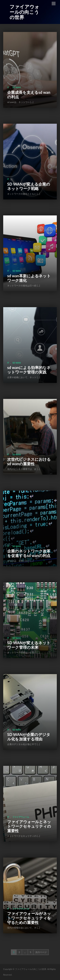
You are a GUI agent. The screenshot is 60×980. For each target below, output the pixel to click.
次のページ (41, 952)
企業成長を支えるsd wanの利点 (29, 95)
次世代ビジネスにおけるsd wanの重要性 (29, 461)
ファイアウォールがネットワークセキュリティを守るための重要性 (29, 918)
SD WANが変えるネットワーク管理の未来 (29, 645)
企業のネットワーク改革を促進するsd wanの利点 (29, 553)
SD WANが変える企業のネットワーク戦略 (29, 186)
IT (8, 87)
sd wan (17, 87)
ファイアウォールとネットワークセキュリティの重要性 (29, 826)
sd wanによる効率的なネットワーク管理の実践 (29, 370)
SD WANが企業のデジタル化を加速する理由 (29, 737)
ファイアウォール (21, 817)
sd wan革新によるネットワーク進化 (29, 278)
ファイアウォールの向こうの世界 (24, 12)
